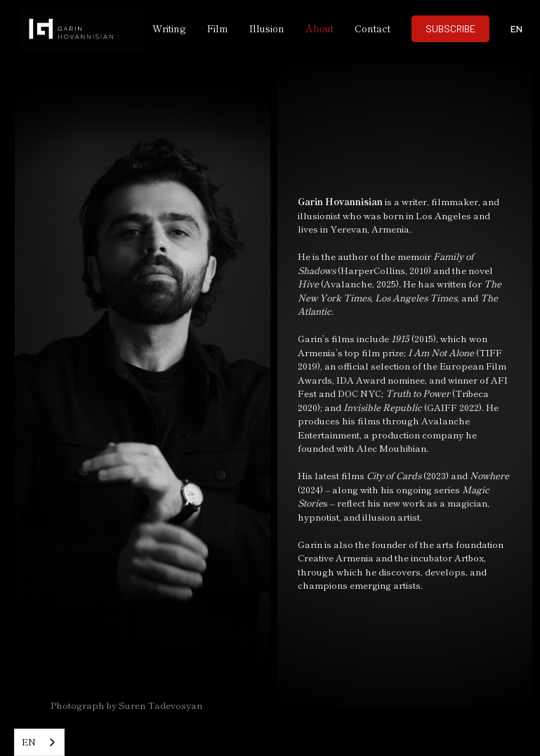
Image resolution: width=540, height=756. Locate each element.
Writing (169, 28)
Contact (373, 28)
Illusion (267, 28)
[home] (71, 29)
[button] (516, 29)
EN (29, 742)
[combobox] (39, 742)
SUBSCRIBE (450, 28)
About (320, 28)
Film (218, 28)
